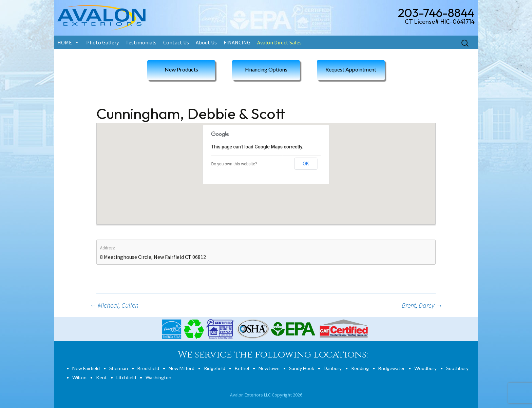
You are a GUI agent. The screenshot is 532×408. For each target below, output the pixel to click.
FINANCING (237, 42)
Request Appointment (351, 69)
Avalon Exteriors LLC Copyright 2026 (266, 395)
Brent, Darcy (422, 305)
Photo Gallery (102, 42)
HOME (65, 42)
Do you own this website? (234, 164)
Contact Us (176, 42)
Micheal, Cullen (114, 305)
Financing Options (266, 69)
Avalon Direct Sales (279, 42)
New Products (181, 69)
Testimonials (141, 42)
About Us (206, 42)
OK (306, 164)
